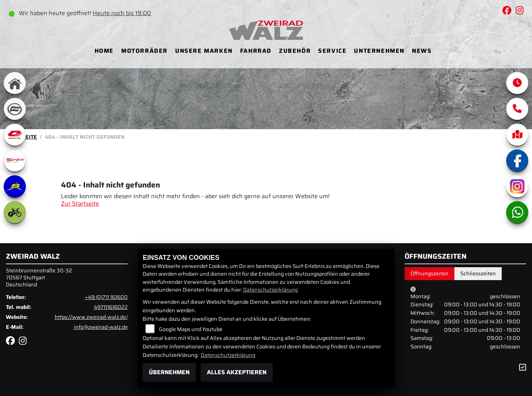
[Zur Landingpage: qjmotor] (15, 135)
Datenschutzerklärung (270, 290)
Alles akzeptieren (237, 372)
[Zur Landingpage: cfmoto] (15, 109)
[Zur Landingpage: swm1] (15, 161)
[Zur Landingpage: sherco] (15, 186)
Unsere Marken (204, 51)
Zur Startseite (80, 204)
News (422, 51)
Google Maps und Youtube (191, 329)
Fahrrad (256, 51)
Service (332, 51)
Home (104, 51)
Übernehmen (169, 372)
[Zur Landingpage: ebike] (15, 212)
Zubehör (295, 51)
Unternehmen (379, 51)
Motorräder (144, 51)
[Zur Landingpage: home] (15, 83)
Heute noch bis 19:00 (122, 13)
